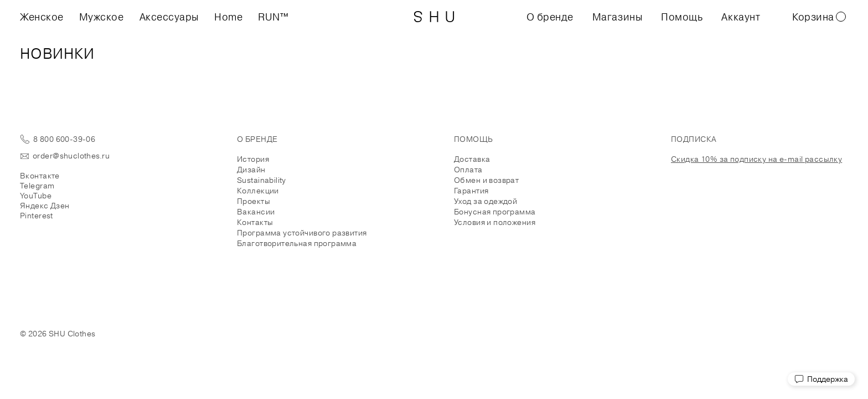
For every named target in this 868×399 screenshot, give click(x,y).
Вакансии (256, 212)
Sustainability (262, 180)
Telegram (37, 186)
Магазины (617, 17)
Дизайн (251, 170)
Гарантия (471, 191)
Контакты (255, 222)
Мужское (102, 17)
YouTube (36, 196)
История (253, 159)
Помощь (682, 17)
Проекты (254, 201)
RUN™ (273, 17)
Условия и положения (495, 222)
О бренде (550, 17)
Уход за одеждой (485, 201)
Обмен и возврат (486, 180)
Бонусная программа (495, 212)
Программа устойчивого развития (302, 233)
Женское (42, 17)
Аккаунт (741, 17)
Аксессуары (169, 17)
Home (228, 17)
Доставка (472, 159)
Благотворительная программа (297, 243)
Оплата (468, 170)
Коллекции (258, 191)
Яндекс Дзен (45, 206)
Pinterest (37, 216)
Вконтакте (40, 176)
